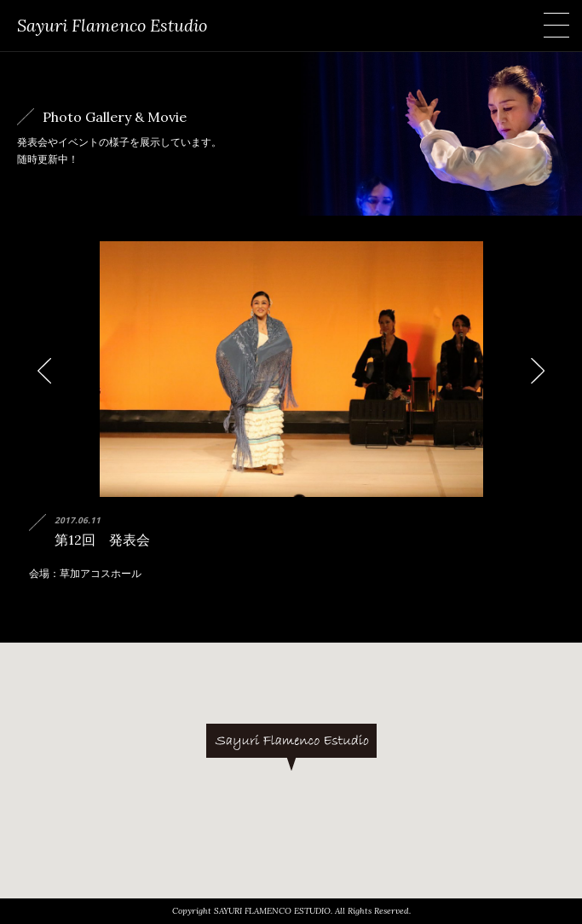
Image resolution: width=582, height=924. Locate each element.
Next (531, 372)
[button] (291, 747)
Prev (51, 372)
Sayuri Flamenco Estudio (112, 25)
